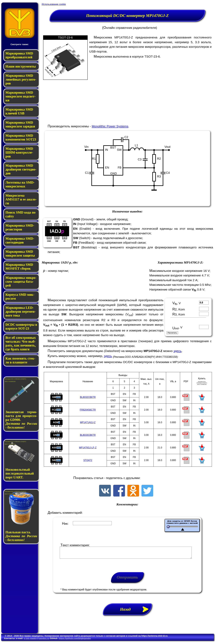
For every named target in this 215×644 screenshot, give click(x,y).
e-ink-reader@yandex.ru (36, 641)
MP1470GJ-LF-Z (88, 448)
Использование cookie (54, 4)
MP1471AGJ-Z (88, 422)
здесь (177, 351)
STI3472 (88, 460)
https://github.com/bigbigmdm (75, 641)
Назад (136, 612)
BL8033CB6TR (88, 435)
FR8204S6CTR (88, 410)
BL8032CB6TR (88, 397)
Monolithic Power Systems (110, 126)
